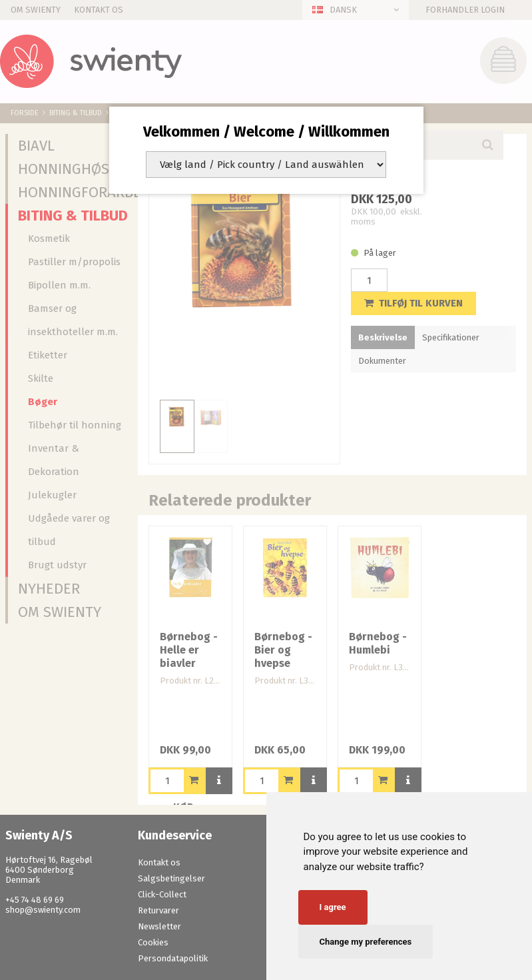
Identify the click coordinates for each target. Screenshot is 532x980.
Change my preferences (366, 942)
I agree (333, 907)
